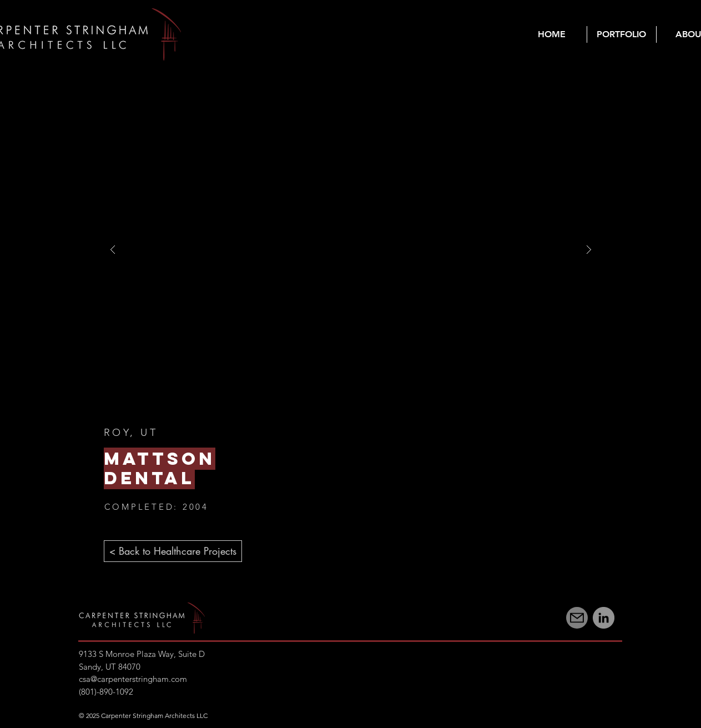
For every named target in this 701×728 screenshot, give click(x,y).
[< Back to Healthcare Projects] (173, 551)
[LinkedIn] (604, 618)
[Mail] (577, 618)
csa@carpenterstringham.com (133, 679)
